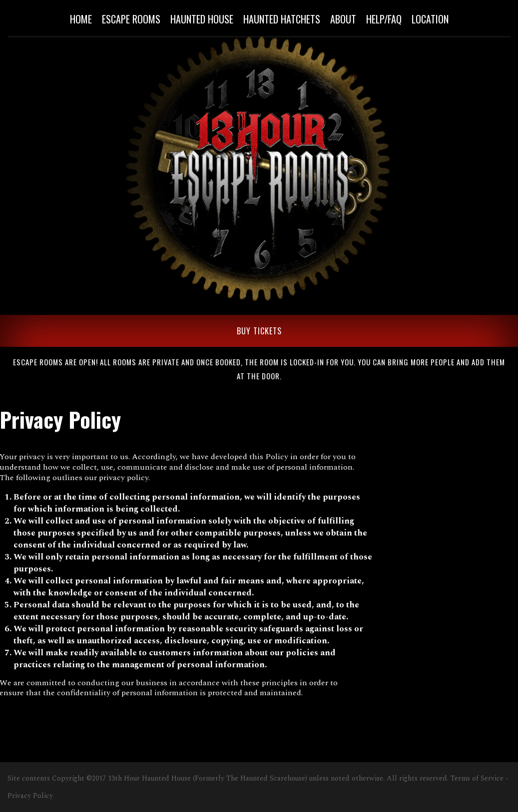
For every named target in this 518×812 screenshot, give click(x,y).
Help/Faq (384, 19)
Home (81, 19)
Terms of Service (477, 778)
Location (430, 19)
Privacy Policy (30, 796)
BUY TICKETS (259, 331)
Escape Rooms (131, 19)
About (343, 19)
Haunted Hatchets (282, 19)
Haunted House (202, 19)
